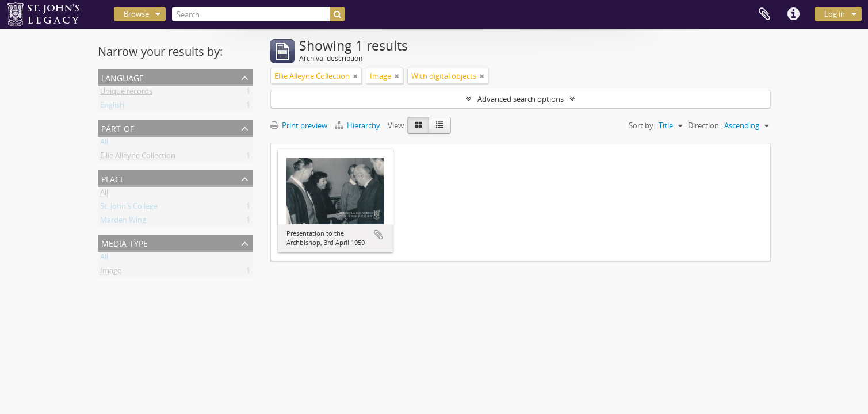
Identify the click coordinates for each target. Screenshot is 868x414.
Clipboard (764, 14)
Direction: (704, 125)
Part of (118, 127)
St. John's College (129, 208)
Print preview (299, 125)
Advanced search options (521, 99)
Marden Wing (123, 222)
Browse (136, 14)
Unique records (126, 93)
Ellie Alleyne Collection (138, 158)
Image (111, 273)
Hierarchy (358, 125)
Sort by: (642, 125)
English (112, 107)
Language (123, 77)
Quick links (793, 14)
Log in (835, 14)
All (104, 144)
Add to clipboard (378, 235)
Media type (125, 242)
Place (113, 178)
